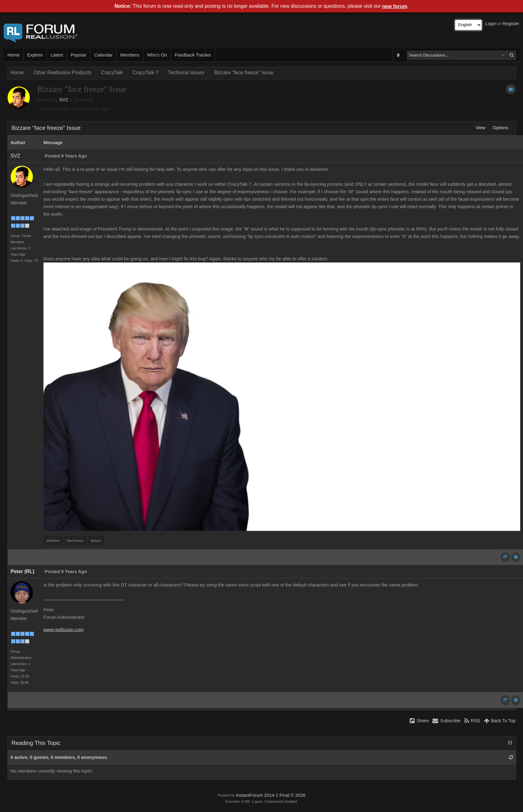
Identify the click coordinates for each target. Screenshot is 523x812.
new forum (395, 6)
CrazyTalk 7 (146, 73)
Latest (57, 55)
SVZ (64, 100)
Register (511, 24)
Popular (79, 55)
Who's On (157, 55)
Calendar (103, 55)
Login (491, 24)
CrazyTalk (112, 73)
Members (130, 55)
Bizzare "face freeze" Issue (244, 73)
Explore (35, 55)
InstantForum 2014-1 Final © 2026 (271, 795)
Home (14, 55)
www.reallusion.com (64, 630)
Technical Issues (186, 73)
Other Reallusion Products (63, 73)
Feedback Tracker (193, 55)
